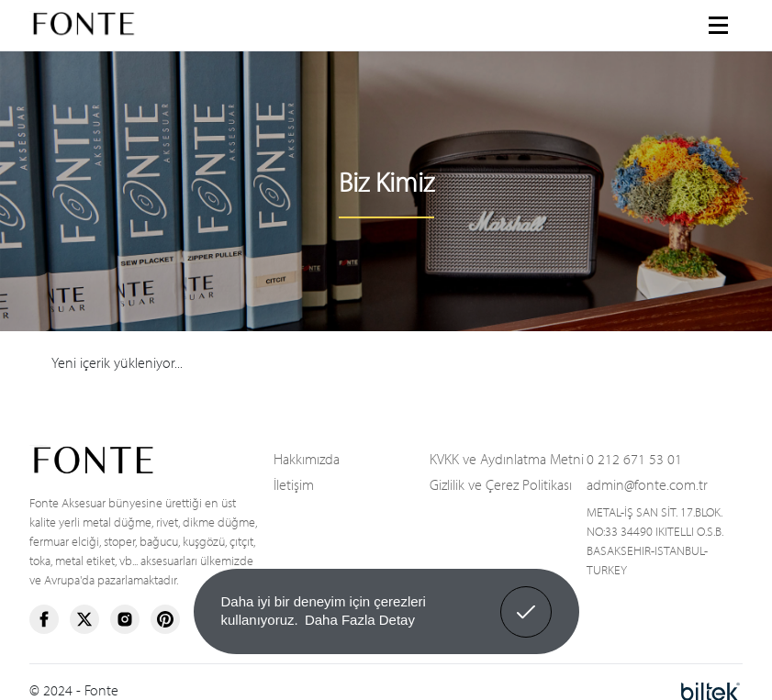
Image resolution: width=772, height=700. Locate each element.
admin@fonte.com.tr (647, 483)
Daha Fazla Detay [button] (360, 620)
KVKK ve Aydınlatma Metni (507, 458)
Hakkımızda (307, 458)
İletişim (294, 483)
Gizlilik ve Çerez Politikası (501, 483)
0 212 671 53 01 (634, 458)
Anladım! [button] (526, 598)
